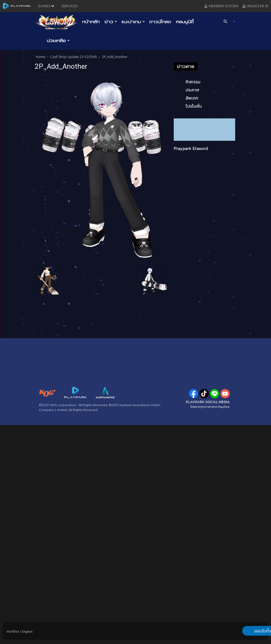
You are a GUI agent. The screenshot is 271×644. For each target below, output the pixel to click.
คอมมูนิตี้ (185, 22)
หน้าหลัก (91, 22)
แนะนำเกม (133, 22)
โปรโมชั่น (194, 106)
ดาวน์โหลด (160, 22)
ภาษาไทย (13, 632)
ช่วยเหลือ (58, 40)
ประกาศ (192, 90)
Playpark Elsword (191, 148)
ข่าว (111, 22)
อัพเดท (192, 98)
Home (41, 57)
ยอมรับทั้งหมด (240, 631)
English (27, 632)
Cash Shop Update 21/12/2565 (74, 57)
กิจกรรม (193, 82)
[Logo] (58, 22)
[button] (227, 22)
